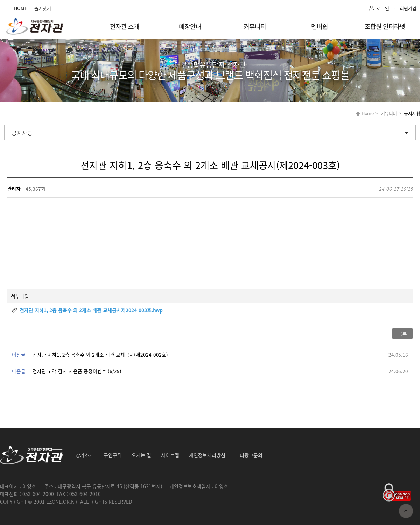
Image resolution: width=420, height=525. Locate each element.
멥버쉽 (320, 26)
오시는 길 (141, 455)
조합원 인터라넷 (385, 26)
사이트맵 (170, 455)
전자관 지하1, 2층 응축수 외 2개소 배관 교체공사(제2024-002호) (100, 355)
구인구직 (113, 455)
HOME (21, 8)
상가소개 (85, 455)
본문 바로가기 (0, 0)
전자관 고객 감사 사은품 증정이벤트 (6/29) (77, 371)
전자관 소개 (125, 26)
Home (367, 113)
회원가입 (408, 8)
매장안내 (190, 26)
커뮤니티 (255, 26)
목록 (402, 334)
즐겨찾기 (43, 8)
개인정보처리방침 (207, 455)
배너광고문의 (249, 455)
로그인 (383, 8)
